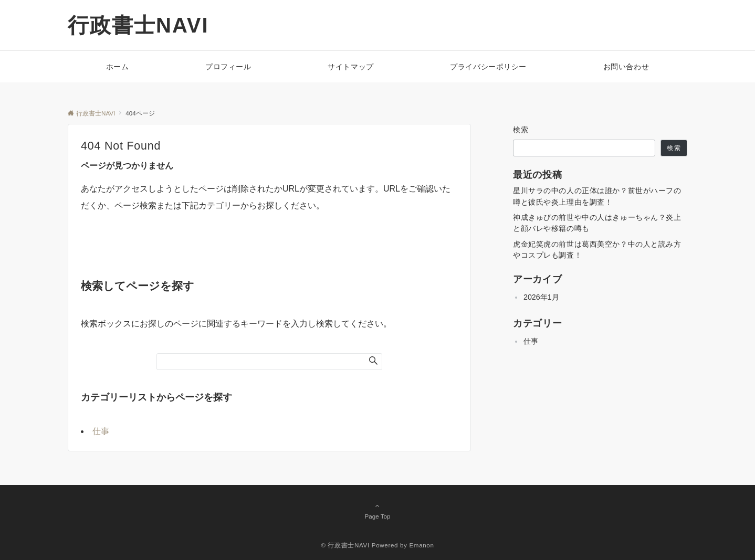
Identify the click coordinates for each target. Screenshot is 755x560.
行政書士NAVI (138, 25)
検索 (521, 130)
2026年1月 (541, 297)
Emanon (421, 545)
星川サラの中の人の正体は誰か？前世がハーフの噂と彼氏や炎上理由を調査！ (597, 196)
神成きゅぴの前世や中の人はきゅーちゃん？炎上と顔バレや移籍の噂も (597, 223)
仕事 (101, 431)
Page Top (377, 511)
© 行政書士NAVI (345, 545)
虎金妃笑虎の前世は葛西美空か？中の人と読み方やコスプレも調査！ (597, 250)
